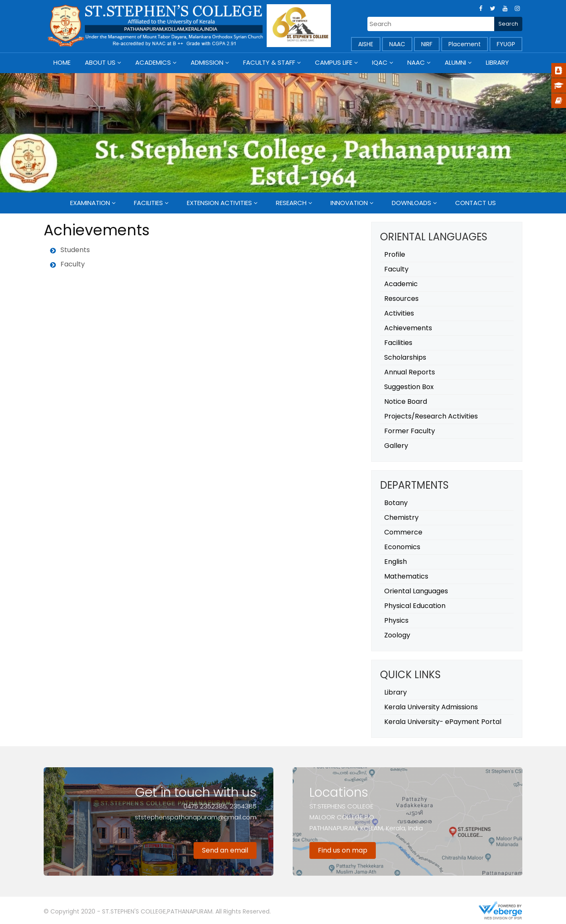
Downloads (411, 203)
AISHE (366, 44)
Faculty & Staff (269, 62)
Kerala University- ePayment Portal (443, 722)
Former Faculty (410, 431)
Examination (90, 203)
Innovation (349, 203)
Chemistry (401, 517)
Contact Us (476, 203)
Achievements (408, 328)
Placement (465, 44)
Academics (153, 62)
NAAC (397, 44)
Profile (395, 254)
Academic (401, 284)
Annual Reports (410, 372)
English (396, 562)
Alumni (455, 62)
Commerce (403, 532)
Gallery (396, 446)
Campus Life (334, 62)
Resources (401, 299)
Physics (396, 620)
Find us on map (343, 850)
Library (497, 62)
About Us (100, 62)
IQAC (380, 62)
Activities (399, 313)
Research (291, 203)
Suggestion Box (409, 387)
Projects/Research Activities (431, 416)
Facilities (148, 203)
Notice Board (406, 401)
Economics (402, 547)
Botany (396, 503)
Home (62, 62)
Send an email (225, 850)
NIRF (427, 44)
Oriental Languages (416, 591)
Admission (207, 62)
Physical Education (415, 606)
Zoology (397, 635)
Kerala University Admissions (431, 707)
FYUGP (506, 44)
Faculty (396, 269)
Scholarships (405, 357)
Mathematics (406, 576)
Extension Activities (219, 203)
